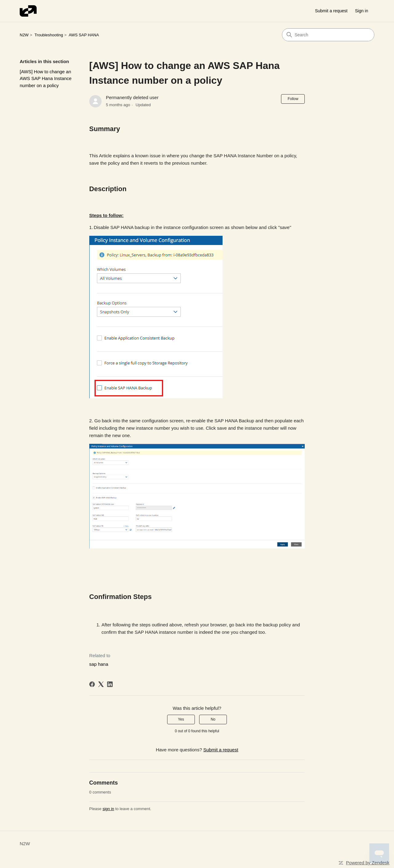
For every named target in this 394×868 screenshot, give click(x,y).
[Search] (328, 35)
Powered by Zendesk (368, 863)
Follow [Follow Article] (293, 99)
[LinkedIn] (110, 684)
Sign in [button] (362, 11)
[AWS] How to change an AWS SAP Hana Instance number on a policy (46, 78)
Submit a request (331, 11)
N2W (24, 35)
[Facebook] (92, 684)
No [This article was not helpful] (213, 719)
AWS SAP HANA (84, 35)
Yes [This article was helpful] (181, 719)
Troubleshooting (49, 35)
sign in (108, 809)
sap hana (99, 664)
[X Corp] (101, 684)
